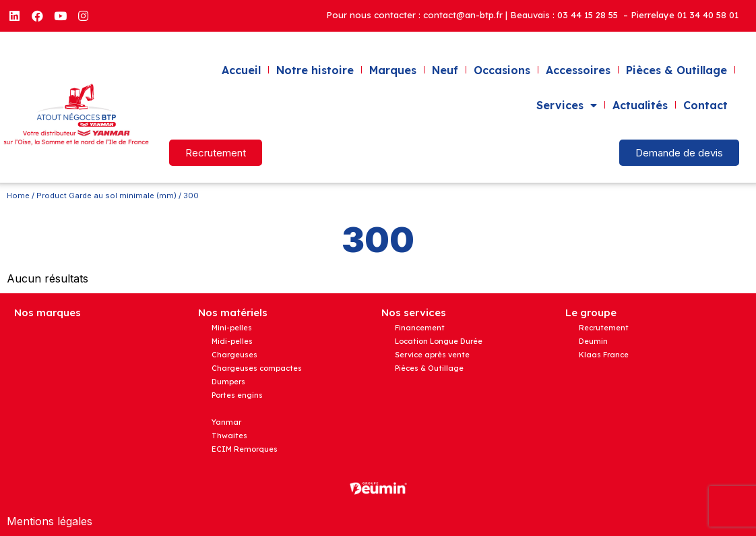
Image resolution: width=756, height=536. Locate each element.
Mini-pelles (232, 328)
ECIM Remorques (245, 449)
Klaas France (604, 355)
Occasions (502, 70)
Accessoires (578, 70)
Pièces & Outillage (676, 70)
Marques (393, 70)
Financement (420, 328)
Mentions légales (50, 521)
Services (567, 105)
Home (18, 196)
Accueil (241, 70)
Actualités (640, 105)
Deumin (593, 341)
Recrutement (604, 328)
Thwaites (229, 436)
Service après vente (432, 355)
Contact (705, 105)
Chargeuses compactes (257, 368)
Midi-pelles (232, 341)
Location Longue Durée (439, 341)
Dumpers (228, 382)
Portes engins (237, 395)
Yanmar (226, 422)
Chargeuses (234, 355)
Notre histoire (315, 70)
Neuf (445, 70)
